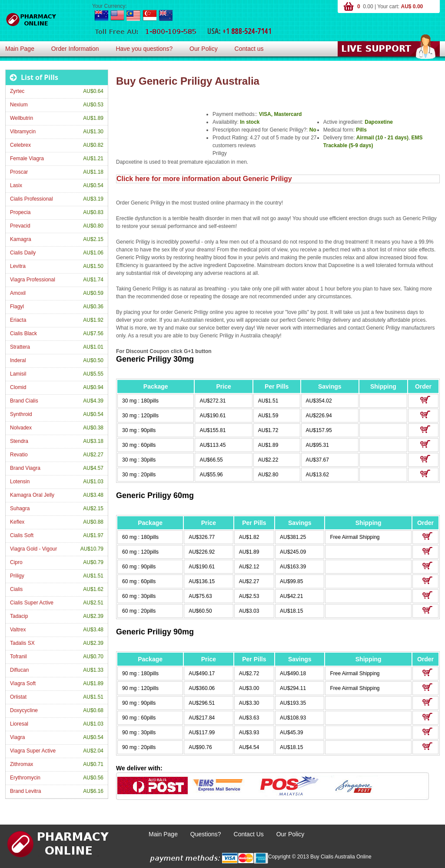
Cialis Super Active (32, 603)
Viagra (17, 737)
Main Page (20, 49)
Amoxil (18, 293)
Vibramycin (23, 132)
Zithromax (22, 764)
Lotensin (20, 482)
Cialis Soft (22, 535)
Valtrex (18, 630)
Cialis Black (23, 333)
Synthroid (21, 414)
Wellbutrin (22, 118)
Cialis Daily (23, 253)
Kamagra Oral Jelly (32, 495)
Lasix (16, 185)
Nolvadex (21, 428)
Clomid (18, 387)
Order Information (75, 49)
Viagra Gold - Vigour (33, 549)
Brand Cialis (24, 401)
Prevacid (20, 226)
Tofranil (18, 657)
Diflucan (19, 670)
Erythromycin (25, 778)
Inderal (18, 360)
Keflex (17, 522)
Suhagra (20, 508)
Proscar (19, 172)
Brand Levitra (25, 791)
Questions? (206, 834)
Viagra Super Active (33, 751)
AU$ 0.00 (412, 7)
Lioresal (19, 724)
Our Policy (204, 49)
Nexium (19, 105)
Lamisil (18, 374)
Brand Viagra (25, 468)
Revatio (19, 455)
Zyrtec (17, 91)
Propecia (20, 212)
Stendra (19, 441)
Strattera (20, 347)
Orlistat (18, 697)
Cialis (16, 589)
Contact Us (249, 834)
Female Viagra (27, 158)
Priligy (17, 576)
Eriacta (18, 320)
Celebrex (20, 145)
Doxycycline (24, 710)
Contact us (249, 49)
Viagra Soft (23, 683)
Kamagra (21, 239)
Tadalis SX (22, 643)
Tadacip (19, 616)
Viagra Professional (33, 280)
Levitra (18, 266)
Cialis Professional (32, 199)
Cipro (16, 562)
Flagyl (17, 307)
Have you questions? (144, 49)
